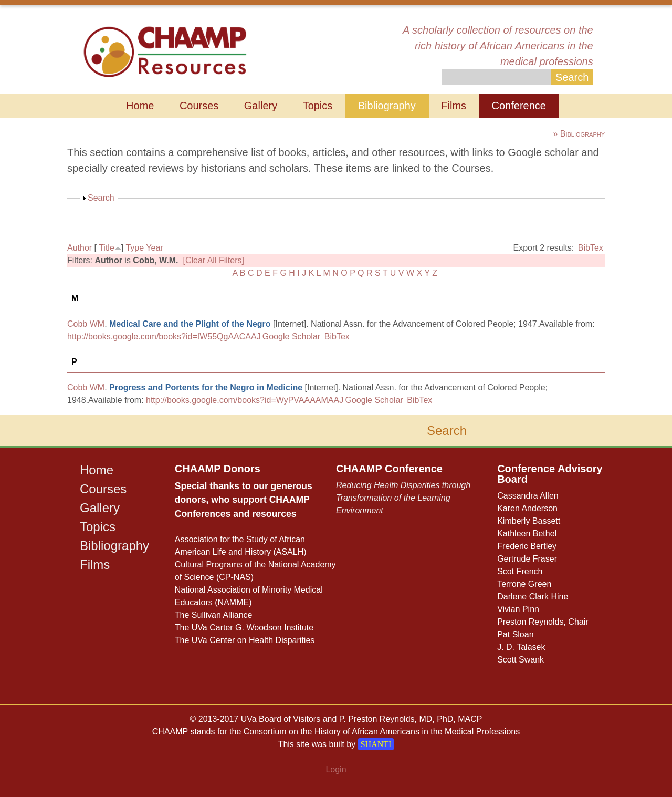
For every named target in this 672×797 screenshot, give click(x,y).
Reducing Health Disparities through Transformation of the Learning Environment (403, 498)
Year (154, 248)
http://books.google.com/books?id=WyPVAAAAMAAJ (245, 400)
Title (107, 248)
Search (101, 198)
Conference (519, 106)
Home (140, 106)
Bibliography (387, 106)
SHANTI (376, 744)
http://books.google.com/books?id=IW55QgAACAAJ (164, 337)
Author (80, 248)
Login (336, 769)
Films (454, 106)
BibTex (591, 248)
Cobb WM (86, 324)
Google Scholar (291, 337)
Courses (199, 106)
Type (135, 248)
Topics (318, 106)
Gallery (261, 106)
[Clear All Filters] (213, 260)
